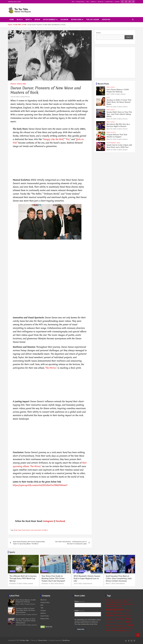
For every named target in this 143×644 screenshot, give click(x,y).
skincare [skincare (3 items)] (108, 628)
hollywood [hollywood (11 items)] (110, 615)
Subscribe (81, 629)
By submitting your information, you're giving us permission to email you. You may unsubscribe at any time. (88, 622)
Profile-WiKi (21, 84)
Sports (12, 552)
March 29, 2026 (111, 119)
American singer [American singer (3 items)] (118, 600)
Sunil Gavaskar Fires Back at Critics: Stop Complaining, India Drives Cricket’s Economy (119, 578)
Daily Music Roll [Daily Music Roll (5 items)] (128, 604)
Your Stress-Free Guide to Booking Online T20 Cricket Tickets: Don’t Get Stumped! (53, 578)
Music (118, 143)
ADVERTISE (106, 20)
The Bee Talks (24, 640)
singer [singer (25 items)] (131, 625)
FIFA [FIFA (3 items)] (126, 610)
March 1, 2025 (110, 584)
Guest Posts (109, 2)
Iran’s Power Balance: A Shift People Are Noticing (118, 91)
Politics (113, 132)
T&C (88, 2)
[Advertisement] (50, 164)
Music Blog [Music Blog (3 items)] (108, 622)
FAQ (73, 2)
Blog (19, 20)
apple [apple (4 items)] (125, 600)
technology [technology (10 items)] (120, 630)
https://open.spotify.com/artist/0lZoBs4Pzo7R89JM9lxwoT (40, 485)
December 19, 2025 (16, 584)
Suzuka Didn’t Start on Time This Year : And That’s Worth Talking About (119, 114)
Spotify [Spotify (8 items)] (125, 628)
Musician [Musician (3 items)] (114, 622)
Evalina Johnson (121, 94)
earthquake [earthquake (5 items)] (109, 606)
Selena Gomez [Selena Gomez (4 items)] (122, 625)
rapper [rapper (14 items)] (128, 622)
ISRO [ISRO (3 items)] (131, 616)
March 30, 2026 (111, 107)
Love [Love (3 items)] (113, 619)
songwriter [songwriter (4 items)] (114, 628)
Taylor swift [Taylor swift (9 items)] (110, 630)
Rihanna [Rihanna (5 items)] (108, 625)
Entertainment (49, 20)
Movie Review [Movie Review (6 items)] (120, 619)
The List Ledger (93, 20)
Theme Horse (43, 640)
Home (12, 20)
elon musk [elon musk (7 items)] (117, 606)
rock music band (36, 530)
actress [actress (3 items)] (112, 600)
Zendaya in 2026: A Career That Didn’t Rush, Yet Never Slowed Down (119, 102)
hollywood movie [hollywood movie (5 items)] (120, 616)
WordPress (66, 640)
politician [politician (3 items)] (122, 622)
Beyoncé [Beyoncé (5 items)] (114, 602)
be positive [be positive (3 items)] (108, 602)
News (28, 20)
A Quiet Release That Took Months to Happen (117, 136)
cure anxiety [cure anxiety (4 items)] (119, 604)
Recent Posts (103, 84)
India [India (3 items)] (128, 616)
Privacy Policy (80, 2)
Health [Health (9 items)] (108, 613)
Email (79, 611)
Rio (68, 139)
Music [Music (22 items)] (128, 619)
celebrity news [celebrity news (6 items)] (110, 604)
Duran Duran (26, 530)
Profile (13, 84)
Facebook (61, 521)
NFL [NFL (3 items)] (118, 622)
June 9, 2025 (78, 584)
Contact (117, 2)
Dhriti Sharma (59, 584)
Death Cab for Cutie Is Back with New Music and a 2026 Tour (119, 146)
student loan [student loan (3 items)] (131, 628)
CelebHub (64, 20)
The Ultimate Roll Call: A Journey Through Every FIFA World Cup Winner (23, 578)
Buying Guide (76, 20)
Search (98, 33)
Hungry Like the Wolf (53, 139)
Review (37, 20)
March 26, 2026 (111, 129)
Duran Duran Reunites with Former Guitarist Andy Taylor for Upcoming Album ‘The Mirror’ (29, 543)
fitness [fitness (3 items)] (130, 610)
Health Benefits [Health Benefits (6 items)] (117, 613)
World (113, 87)
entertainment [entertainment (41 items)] (115, 610)
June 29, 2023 (15, 97)
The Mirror (51, 368)
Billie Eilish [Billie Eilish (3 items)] (121, 602)
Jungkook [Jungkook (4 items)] (108, 619)
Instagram (48, 521)
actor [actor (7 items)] (107, 600)
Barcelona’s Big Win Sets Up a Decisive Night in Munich (118, 125)
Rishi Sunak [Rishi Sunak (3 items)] (114, 625)
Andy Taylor (18, 530)
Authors (93, 2)
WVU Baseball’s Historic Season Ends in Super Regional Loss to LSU (87, 578)
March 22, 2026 (111, 139)
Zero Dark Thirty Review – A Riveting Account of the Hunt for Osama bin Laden (71, 543)
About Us (101, 2)
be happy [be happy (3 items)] (129, 600)
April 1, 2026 (110, 94)
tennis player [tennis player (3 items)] (129, 631)
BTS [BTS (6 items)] (126, 602)
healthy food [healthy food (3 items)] (125, 613)
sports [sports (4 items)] (119, 628)
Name (80, 601)
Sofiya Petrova (25, 97)
